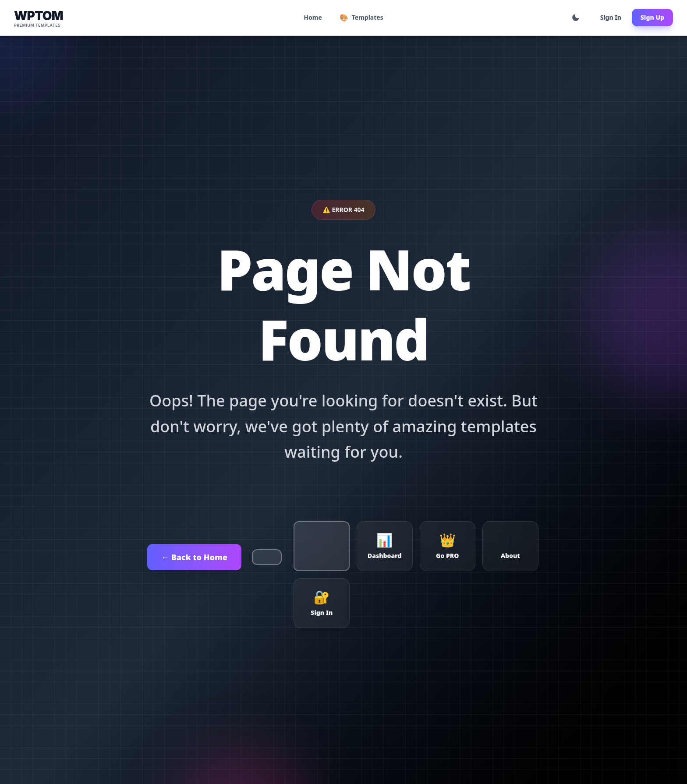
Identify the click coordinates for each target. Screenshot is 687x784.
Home (313, 17)
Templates (361, 18)
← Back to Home (194, 557)
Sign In (611, 17)
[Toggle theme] (576, 18)
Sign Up (652, 17)
